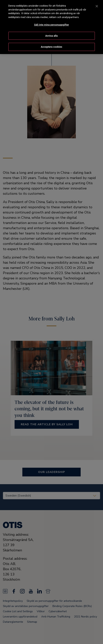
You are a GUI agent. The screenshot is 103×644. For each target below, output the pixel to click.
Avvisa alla (51, 35)
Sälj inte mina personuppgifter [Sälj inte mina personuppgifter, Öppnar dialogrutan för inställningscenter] (51, 24)
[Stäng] (97, 5)
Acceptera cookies (51, 46)
